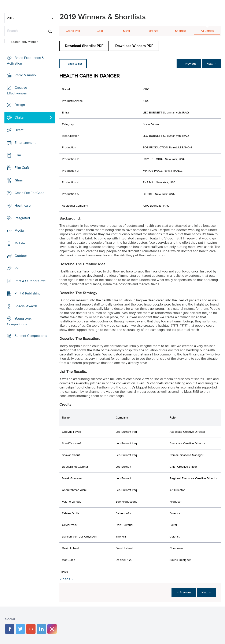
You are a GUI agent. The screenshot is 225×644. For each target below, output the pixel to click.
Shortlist (180, 31)
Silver (127, 31)
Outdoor (21, 256)
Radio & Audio (25, 75)
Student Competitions (31, 336)
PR (17, 268)
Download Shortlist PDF (84, 46)
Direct (19, 130)
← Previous (188, 64)
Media (19, 231)
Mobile (20, 243)
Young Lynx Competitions (19, 321)
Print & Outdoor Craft (30, 281)
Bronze (154, 31)
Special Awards (26, 306)
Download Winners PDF (134, 46)
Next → (211, 64)
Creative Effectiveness (17, 91)
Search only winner (24, 42)
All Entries (207, 31)
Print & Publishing (28, 293)
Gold (100, 31)
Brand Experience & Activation (25, 61)
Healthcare (23, 205)
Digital (20, 117)
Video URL (67, 579)
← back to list (73, 64)
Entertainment (25, 142)
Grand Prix (73, 31)
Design (20, 105)
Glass (19, 180)
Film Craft (22, 168)
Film (18, 155)
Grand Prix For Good (29, 193)
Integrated (22, 218)
